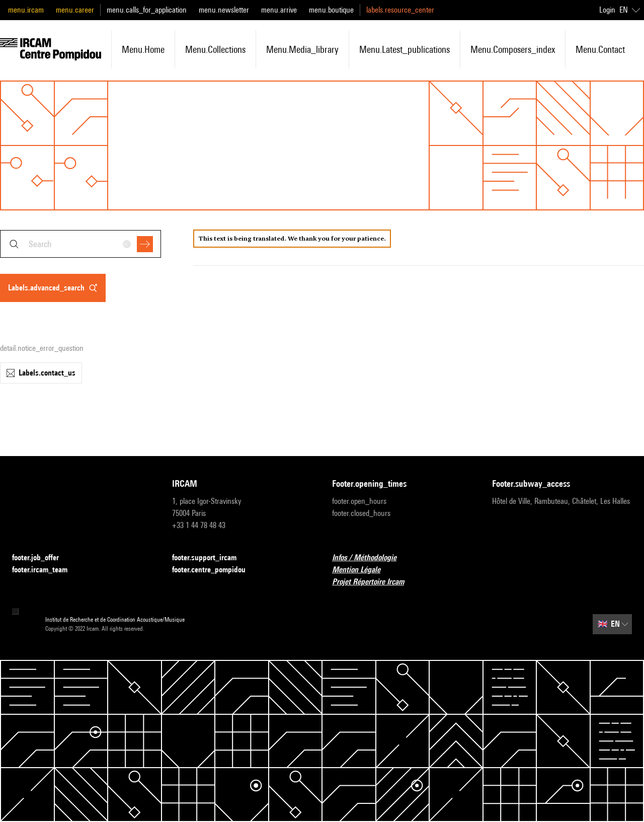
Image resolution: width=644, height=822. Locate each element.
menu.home (143, 49)
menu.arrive (279, 10)
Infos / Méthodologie (370, 558)
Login (607, 10)
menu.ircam (26, 10)
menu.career (75, 10)
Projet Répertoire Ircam (374, 582)
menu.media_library (302, 49)
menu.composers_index (513, 49)
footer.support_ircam (210, 558)
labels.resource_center (400, 10)
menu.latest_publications (405, 49)
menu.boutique (331, 10)
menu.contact (600, 49)
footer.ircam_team (46, 570)
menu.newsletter (224, 10)
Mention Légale (362, 570)
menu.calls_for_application (147, 10)
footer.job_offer (42, 558)
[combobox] (80, 244)
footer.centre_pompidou (215, 570)
